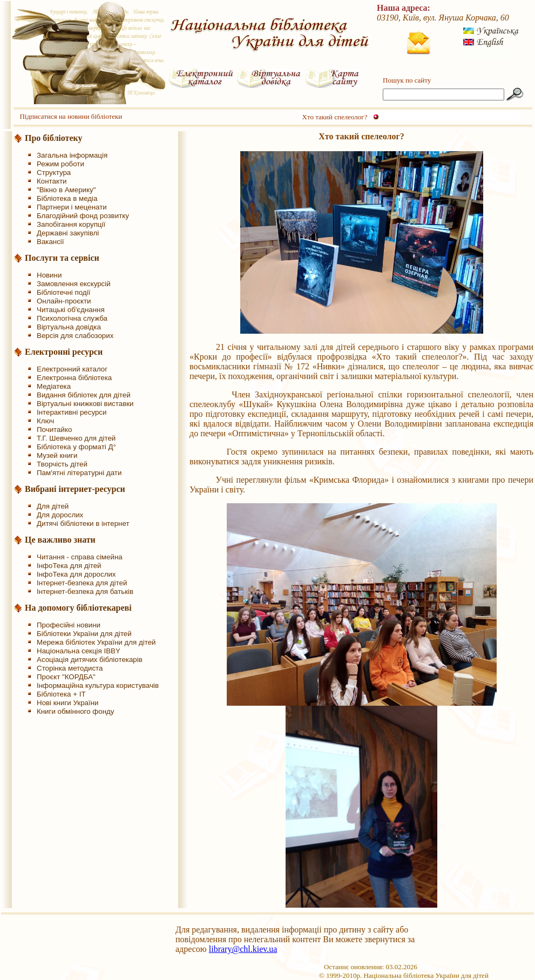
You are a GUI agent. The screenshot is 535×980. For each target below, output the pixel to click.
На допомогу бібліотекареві (78, 608)
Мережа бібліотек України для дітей (96, 642)
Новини (49, 275)
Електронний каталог (72, 369)
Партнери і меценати (72, 207)
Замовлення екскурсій (74, 284)
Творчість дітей (62, 464)
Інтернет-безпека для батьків (85, 592)
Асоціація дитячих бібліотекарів (90, 660)
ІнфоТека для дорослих (76, 574)
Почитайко (54, 430)
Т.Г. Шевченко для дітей (76, 438)
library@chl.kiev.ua (243, 949)
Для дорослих (60, 515)
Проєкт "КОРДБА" (66, 677)
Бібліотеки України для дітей (84, 634)
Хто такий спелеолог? (335, 117)
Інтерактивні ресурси (72, 412)
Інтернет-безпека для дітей (82, 583)
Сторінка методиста (70, 668)
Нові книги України (67, 703)
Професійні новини (69, 625)
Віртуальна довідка (69, 327)
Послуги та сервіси (62, 258)
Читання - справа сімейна (80, 557)
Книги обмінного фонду (75, 711)
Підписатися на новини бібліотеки (71, 116)
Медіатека (54, 386)
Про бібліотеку (54, 138)
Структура (54, 173)
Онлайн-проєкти (64, 301)
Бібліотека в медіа (67, 198)
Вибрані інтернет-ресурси (75, 489)
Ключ (45, 421)
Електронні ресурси (64, 352)
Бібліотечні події (63, 292)
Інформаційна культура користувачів (98, 685)
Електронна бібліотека (74, 378)
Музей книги (57, 455)
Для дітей (53, 506)
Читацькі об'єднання (71, 310)
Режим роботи (60, 164)
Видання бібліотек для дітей (84, 395)
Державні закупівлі (68, 233)
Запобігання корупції (71, 224)
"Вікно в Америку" (66, 190)
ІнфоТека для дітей (69, 566)
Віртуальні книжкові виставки (85, 404)
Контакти (52, 181)
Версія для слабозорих (75, 336)
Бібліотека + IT (61, 694)
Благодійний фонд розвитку (83, 216)
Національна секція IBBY (79, 651)
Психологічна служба (72, 318)
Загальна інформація (72, 155)
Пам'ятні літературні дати (79, 473)
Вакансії (50, 242)
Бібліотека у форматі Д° (76, 447)
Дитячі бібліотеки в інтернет (83, 523)
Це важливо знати (60, 540)
